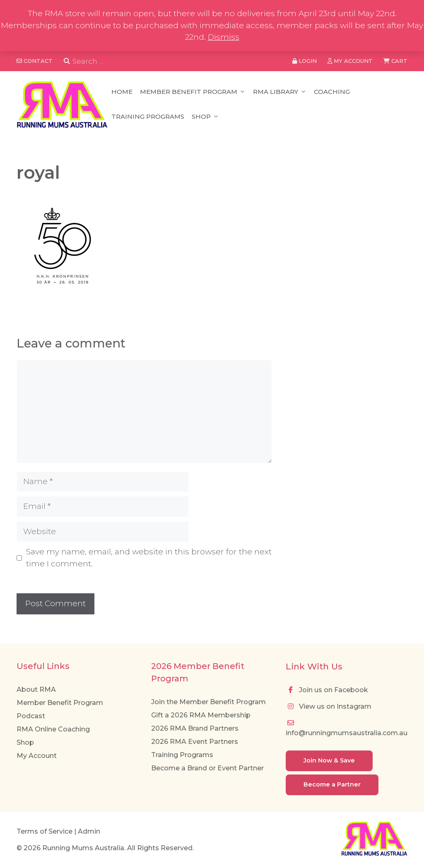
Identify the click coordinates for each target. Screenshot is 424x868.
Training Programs (148, 116)
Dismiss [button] (224, 37)
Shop (205, 117)
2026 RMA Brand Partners (195, 728)
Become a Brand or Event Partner (207, 768)
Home (122, 92)
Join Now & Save (329, 760)
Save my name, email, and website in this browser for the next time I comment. (149, 558)
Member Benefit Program (193, 92)
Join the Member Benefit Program (208, 702)
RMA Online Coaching (53, 729)
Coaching (332, 92)
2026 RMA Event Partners (195, 742)
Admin (89, 831)
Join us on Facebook (327, 690)
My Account (37, 756)
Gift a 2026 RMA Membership (201, 715)
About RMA (36, 689)
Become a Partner (332, 784)
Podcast (31, 716)
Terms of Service (45, 831)
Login (305, 61)
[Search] (67, 61)
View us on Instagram (329, 706)
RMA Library (280, 92)
